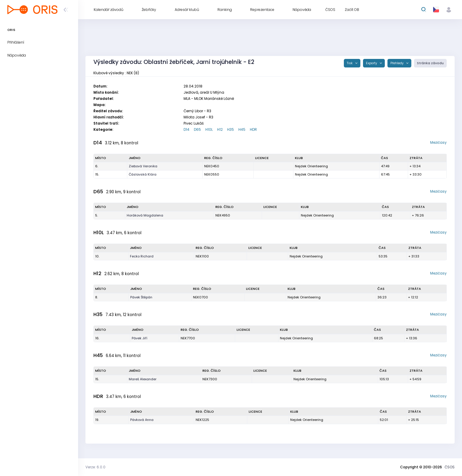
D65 (197, 129)
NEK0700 (201, 297)
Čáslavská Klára (143, 174)
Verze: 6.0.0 (95, 467)
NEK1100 (202, 256)
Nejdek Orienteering (311, 166)
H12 (220, 129)
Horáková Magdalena (145, 215)
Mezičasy (438, 142)
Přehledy (397, 63)
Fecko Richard (142, 256)
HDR (253, 129)
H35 (231, 129)
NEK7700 (188, 338)
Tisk (350, 63)
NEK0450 (212, 166)
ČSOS (450, 467)
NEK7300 (210, 379)
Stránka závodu (430, 63)
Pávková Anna (142, 420)
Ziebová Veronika (143, 166)
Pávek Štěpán (141, 297)
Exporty (372, 63)
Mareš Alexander (143, 379)
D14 (187, 129)
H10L (209, 129)
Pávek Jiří (140, 338)
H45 (242, 129)
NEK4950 (223, 215)
